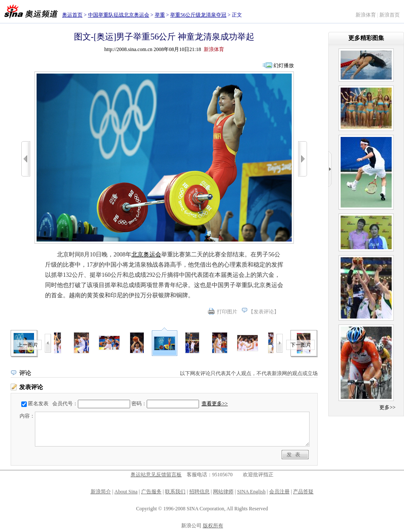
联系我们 (175, 492)
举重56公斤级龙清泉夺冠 (198, 15)
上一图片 (28, 345)
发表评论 (264, 312)
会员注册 (279, 492)
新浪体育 (366, 15)
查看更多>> (215, 404)
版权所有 (213, 526)
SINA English (251, 492)
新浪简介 (101, 492)
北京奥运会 (146, 255)
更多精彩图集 (366, 38)
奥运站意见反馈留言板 (156, 475)
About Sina (126, 492)
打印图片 (227, 312)
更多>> (387, 407)
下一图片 (301, 345)
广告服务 (151, 492)
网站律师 (223, 492)
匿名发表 (38, 404)
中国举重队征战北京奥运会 (119, 15)
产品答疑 (303, 492)
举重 (160, 15)
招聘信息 (199, 492)
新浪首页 (390, 15)
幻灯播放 (284, 65)
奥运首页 (72, 15)
